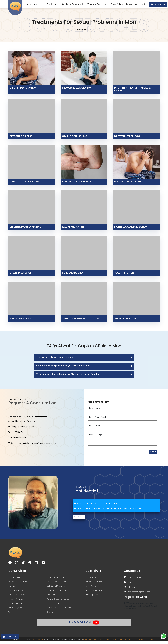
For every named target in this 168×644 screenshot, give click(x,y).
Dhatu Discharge (15, 605)
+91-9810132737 (17, 433)
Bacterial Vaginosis (16, 600)
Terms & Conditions (94, 583)
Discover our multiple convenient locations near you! (34, 444)
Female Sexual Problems (57, 578)
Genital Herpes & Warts (57, 583)
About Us (39, 4)
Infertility (12, 587)
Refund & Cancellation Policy (97, 592)
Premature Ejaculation (18, 583)
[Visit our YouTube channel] (43, 564)
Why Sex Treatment (97, 4)
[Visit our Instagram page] (17, 564)
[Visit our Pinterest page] (30, 564)
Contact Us (141, 4)
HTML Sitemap (106, 642)
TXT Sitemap (157, 642)
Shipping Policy (92, 596)
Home (28, 4)
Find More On (84, 624)
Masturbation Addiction (57, 592)
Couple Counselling (17, 596)
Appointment (158, 4)
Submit (152, 452)
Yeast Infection (15, 614)
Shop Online (117, 4)
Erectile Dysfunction (17, 578)
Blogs (129, 4)
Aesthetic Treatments (73, 4)
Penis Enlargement (16, 609)
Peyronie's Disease (16, 592)
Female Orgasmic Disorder (58, 600)
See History (79, 518)
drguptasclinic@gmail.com (22, 427)
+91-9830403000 (18, 438)
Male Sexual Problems (56, 587)
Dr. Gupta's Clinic (31, 642)
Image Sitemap (131, 642)
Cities (85, 29)
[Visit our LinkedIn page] (36, 564)
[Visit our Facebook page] (10, 564)
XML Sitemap (118, 642)
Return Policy (91, 587)
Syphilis (50, 614)
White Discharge (54, 605)
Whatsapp (132, 588)
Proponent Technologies (89, 642)
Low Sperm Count (54, 596)
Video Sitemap (145, 642)
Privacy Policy (91, 578)
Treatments (52, 4)
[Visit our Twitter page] (23, 564)
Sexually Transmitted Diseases (60, 609)
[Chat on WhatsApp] (164, 636)
